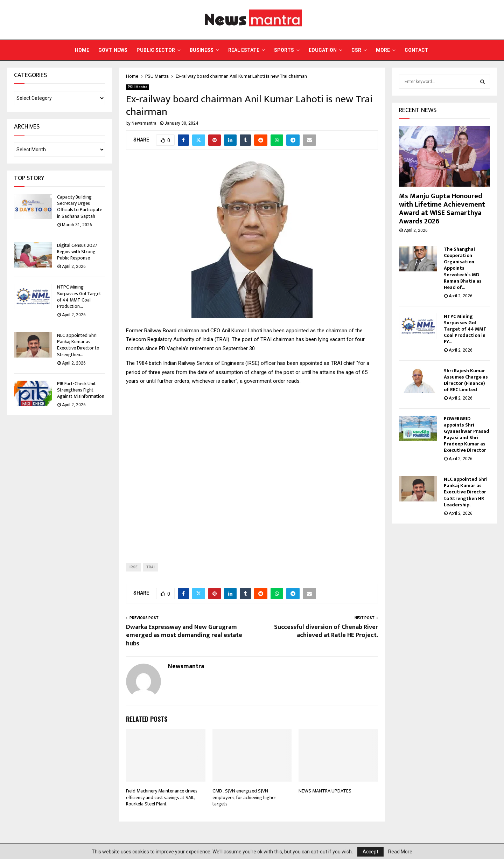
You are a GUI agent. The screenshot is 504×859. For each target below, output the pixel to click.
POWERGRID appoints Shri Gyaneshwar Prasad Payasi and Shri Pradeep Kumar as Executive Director (467, 434)
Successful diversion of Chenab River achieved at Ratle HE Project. (326, 631)
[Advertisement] (252, 469)
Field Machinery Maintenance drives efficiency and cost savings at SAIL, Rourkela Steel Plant (162, 797)
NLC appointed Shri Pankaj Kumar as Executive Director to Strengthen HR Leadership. (466, 492)
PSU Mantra (138, 87)
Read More (400, 852)
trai (150, 567)
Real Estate (244, 50)
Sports (284, 50)
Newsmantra (144, 123)
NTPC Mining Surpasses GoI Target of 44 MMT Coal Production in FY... (465, 329)
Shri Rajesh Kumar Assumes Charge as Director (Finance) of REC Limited (466, 380)
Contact (416, 50)
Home (82, 50)
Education (323, 50)
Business (202, 50)
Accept (370, 852)
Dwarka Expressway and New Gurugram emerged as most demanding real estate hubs (184, 636)
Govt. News (113, 50)
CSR (356, 50)
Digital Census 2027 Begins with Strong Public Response (77, 252)
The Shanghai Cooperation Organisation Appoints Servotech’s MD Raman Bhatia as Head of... (463, 268)
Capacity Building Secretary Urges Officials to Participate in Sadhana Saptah (80, 207)
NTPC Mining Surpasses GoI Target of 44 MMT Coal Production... (79, 297)
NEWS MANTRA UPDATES (325, 791)
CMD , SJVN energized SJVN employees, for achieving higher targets (244, 797)
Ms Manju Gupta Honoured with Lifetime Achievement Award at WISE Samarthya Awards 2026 (442, 209)
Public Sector (156, 50)
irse (134, 567)
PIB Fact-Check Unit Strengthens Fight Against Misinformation (81, 390)
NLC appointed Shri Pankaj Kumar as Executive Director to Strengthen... (78, 345)
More (383, 50)
